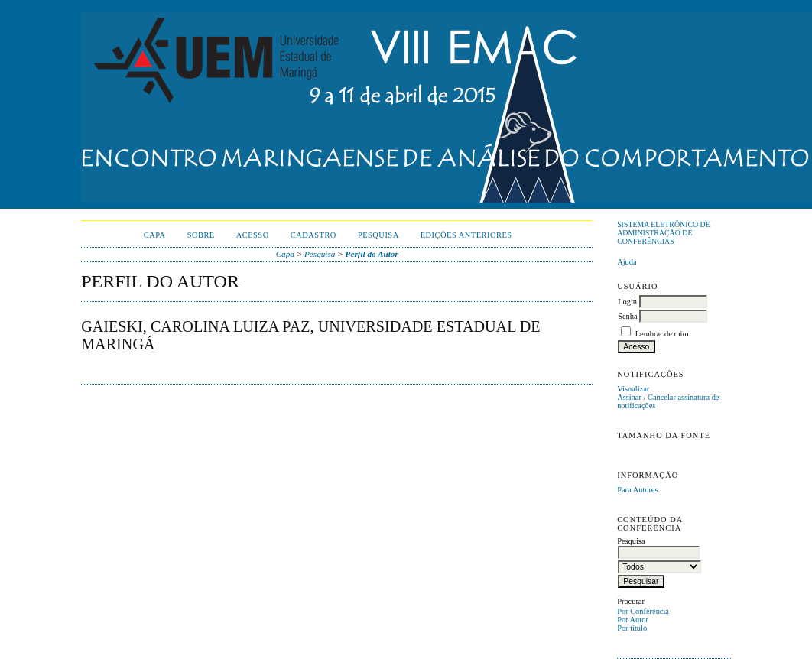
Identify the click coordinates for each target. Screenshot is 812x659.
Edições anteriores (466, 235)
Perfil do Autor (372, 254)
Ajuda (627, 262)
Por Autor (633, 620)
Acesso (253, 235)
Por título (632, 628)
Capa (155, 235)
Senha (627, 316)
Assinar (629, 397)
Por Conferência (643, 611)
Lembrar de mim (662, 334)
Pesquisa (378, 235)
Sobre (201, 235)
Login (627, 302)
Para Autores (637, 490)
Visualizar (633, 389)
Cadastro (313, 235)
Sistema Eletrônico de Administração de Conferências (664, 233)
